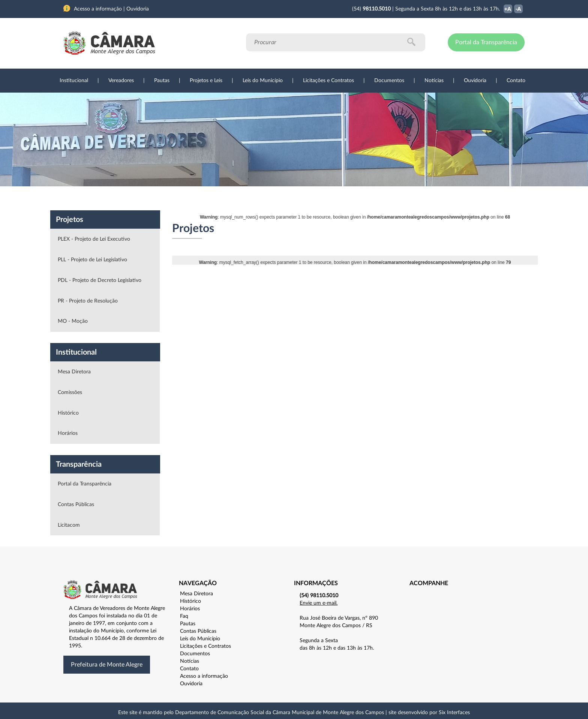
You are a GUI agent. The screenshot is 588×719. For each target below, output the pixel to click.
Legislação (243, 198)
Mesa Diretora (74, 372)
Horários (68, 433)
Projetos (163, 198)
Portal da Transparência (486, 42)
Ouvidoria (475, 81)
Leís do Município (263, 81)
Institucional (74, 81)
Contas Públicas (76, 505)
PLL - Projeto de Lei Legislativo (92, 260)
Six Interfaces (454, 713)
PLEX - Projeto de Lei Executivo (94, 239)
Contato (516, 81)
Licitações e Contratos (328, 81)
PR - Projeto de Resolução (88, 301)
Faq (184, 616)
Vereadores (121, 81)
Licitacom (69, 525)
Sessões (202, 198)
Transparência (290, 198)
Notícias (434, 81)
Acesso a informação (204, 676)
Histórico (68, 413)
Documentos (389, 81)
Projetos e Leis (206, 81)
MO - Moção (73, 321)
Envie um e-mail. (319, 603)
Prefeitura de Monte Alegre (107, 665)
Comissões (70, 392)
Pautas (162, 81)
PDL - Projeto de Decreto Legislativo (100, 280)
